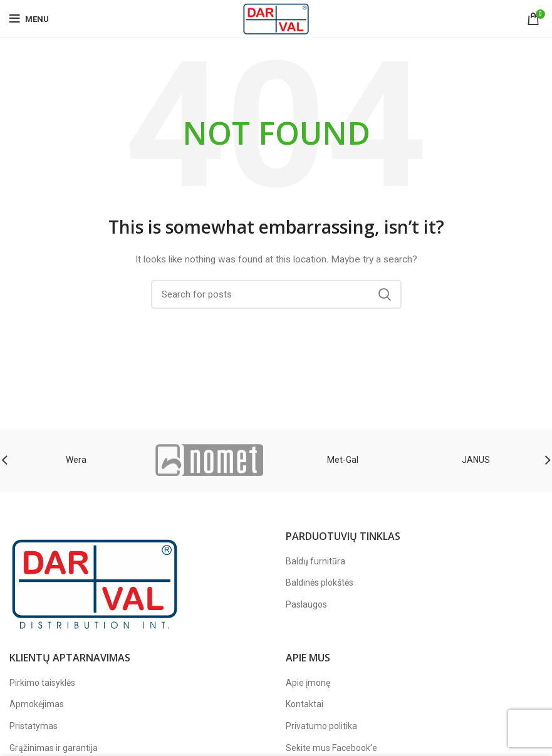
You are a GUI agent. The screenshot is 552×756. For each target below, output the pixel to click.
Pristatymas (34, 726)
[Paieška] (276, 294)
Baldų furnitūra (315, 561)
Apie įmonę (308, 683)
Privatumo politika (321, 726)
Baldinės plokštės (320, 583)
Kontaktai (305, 704)
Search (385, 294)
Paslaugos (306, 604)
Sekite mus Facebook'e (331, 748)
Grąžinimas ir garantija (54, 748)
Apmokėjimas (37, 704)
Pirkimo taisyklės (42, 683)
